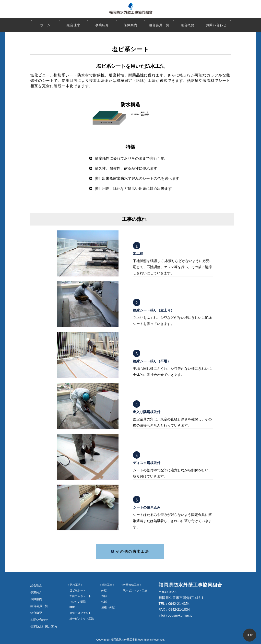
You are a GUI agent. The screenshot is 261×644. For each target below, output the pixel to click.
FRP (72, 607)
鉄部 (104, 602)
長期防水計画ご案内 (44, 627)
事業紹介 (102, 25)
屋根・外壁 (108, 607)
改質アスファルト (80, 613)
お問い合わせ (216, 25)
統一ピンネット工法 (82, 619)
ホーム (45, 25)
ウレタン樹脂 (78, 602)
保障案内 (130, 25)
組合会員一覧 (159, 25)
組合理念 (73, 25)
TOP (250, 635)
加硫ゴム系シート (80, 596)
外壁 (104, 590)
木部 (104, 596)
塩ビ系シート (78, 590)
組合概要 (188, 25)
